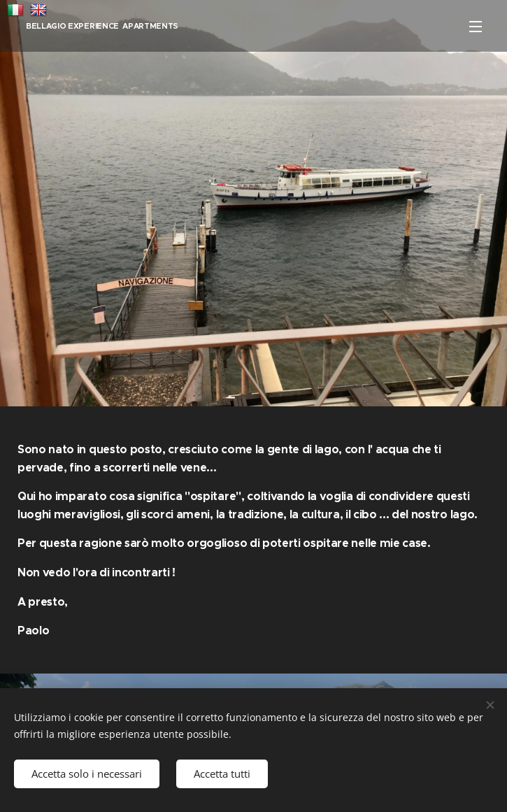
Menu (476, 27)
